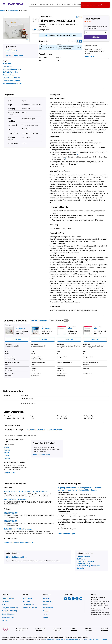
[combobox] (60, 4)
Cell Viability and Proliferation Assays (18, 529)
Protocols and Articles (11, 78)
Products (2, 11)
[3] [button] (66, 159)
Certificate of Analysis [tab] (15, 430)
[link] (11, 598)
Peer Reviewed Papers (12, 81)
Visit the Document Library (42, 455)
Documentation (9, 75)
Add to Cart (96, 37)
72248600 (7, 455)
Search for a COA (9, 473)
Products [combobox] (33, 4)
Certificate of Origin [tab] (36, 430)
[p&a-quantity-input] (96, 32)
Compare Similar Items (12, 69)
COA (7, 51)
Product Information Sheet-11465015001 (19, 542)
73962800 (7, 453)
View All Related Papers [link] (67, 533)
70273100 (7, 458)
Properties (7, 63)
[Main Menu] (4, 4)
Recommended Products (12, 83)
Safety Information (10, 72)
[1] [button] (70, 149)
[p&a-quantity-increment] (106, 32)
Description (7, 66)
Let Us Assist (89, 56)
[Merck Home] (16, 4)
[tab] (4, 11)
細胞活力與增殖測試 (11, 513)
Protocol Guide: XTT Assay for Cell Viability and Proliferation (26, 491)
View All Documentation (14, 55)
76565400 (7, 450)
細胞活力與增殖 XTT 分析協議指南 (15, 499)
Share (79, 17)
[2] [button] (77, 154)
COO (14, 51)
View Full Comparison (39, 321)
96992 (8, 557)
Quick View (17, 339)
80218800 (7, 447)
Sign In (47, 35)
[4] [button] (77, 164)
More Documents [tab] (55, 430)
